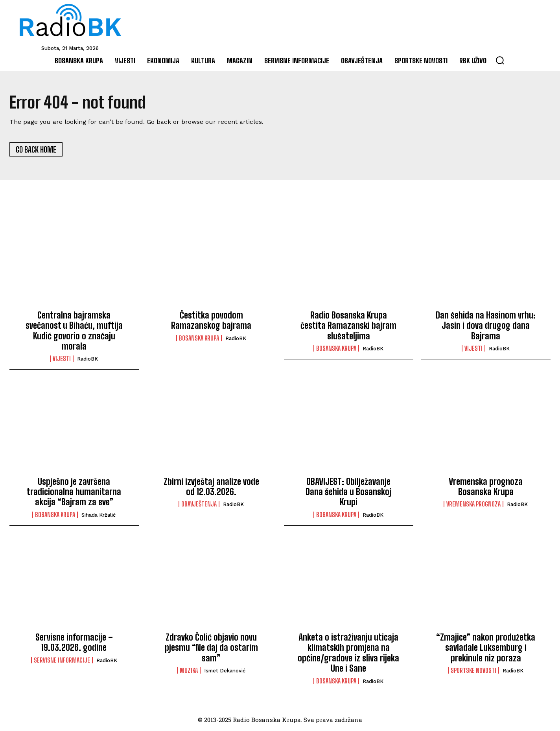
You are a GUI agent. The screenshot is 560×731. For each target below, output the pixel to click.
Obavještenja (199, 505)
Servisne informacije (62, 661)
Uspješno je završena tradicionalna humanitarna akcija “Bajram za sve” (74, 492)
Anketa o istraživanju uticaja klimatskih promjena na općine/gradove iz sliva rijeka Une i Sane (348, 653)
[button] (500, 60)
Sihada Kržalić (99, 515)
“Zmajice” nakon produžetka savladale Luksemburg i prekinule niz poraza (486, 648)
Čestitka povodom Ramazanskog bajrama (211, 321)
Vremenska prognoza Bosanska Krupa (486, 487)
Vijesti (62, 359)
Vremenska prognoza (473, 505)
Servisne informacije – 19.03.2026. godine (74, 643)
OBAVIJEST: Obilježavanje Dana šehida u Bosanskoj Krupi (348, 492)
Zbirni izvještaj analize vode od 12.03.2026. (211, 487)
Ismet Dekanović (225, 671)
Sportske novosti (473, 671)
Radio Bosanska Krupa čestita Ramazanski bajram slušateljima (348, 326)
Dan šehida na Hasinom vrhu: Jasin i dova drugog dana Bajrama (486, 326)
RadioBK (87, 359)
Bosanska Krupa (199, 338)
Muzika (189, 671)
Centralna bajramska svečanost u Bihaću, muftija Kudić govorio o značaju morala (74, 331)
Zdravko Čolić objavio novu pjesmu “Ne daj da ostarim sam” (211, 648)
